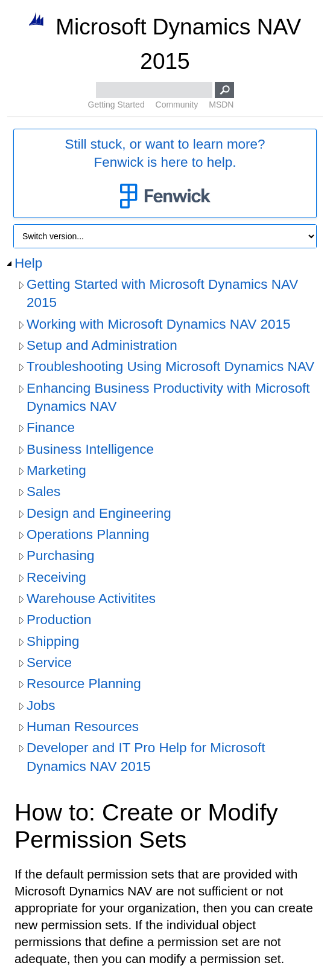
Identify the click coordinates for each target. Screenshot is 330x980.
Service (49, 662)
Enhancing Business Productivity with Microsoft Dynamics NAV (168, 397)
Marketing (56, 470)
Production (59, 620)
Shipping (53, 641)
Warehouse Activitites (91, 598)
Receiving (56, 577)
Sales (43, 492)
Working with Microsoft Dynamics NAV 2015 (158, 324)
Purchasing (60, 556)
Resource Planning (84, 684)
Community (177, 105)
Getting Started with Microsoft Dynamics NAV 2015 (162, 293)
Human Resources (83, 727)
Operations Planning (88, 534)
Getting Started (116, 105)
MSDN (221, 105)
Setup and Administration (102, 345)
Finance (51, 427)
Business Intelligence (90, 449)
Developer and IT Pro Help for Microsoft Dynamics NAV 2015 (146, 757)
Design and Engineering (99, 513)
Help (28, 263)
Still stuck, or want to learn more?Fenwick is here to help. (165, 174)
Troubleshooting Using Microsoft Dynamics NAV (170, 366)
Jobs (41, 705)
